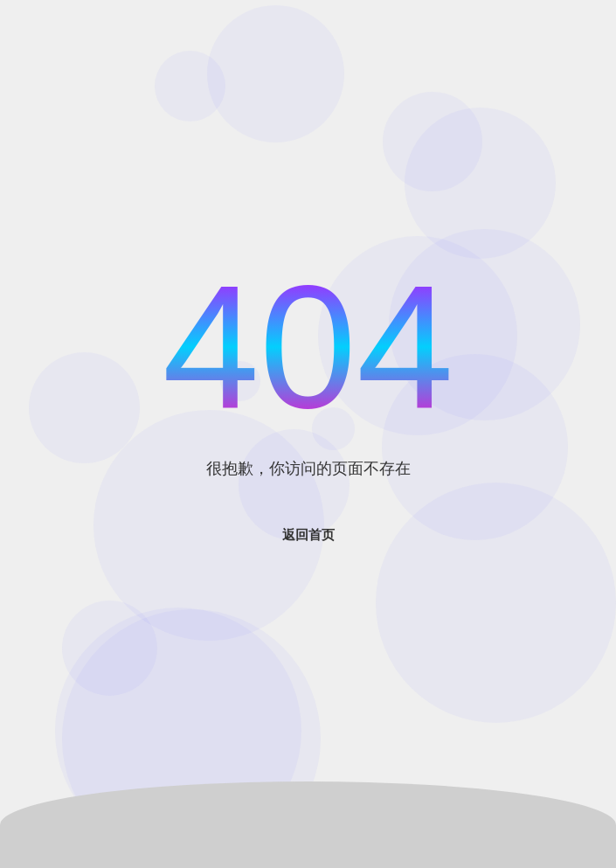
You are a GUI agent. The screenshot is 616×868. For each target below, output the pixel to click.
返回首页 (308, 535)
